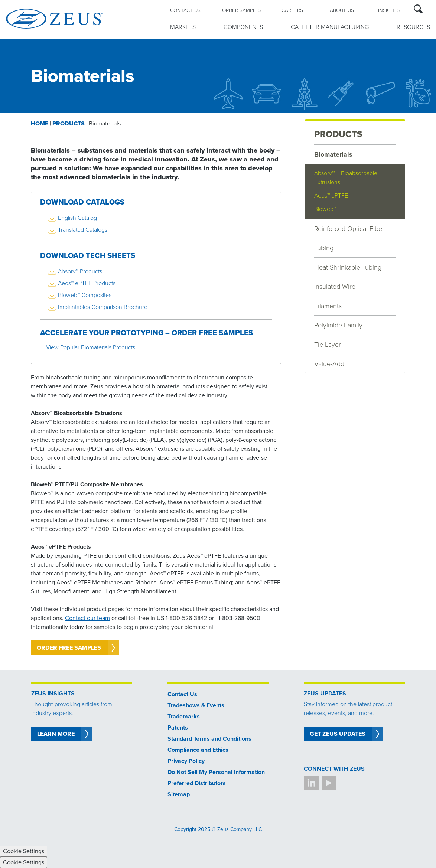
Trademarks (184, 717)
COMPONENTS (243, 27)
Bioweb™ (325, 209)
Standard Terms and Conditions (209, 739)
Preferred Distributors (197, 783)
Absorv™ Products (80, 271)
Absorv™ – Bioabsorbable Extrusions (346, 178)
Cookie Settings (24, 851)
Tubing (324, 248)
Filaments (328, 306)
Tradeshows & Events (196, 705)
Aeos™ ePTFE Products (87, 283)
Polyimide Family (338, 325)
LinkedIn (311, 783)
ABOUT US (342, 10)
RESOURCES (413, 27)
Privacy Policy (186, 761)
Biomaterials (333, 154)
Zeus (54, 19)
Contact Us (182, 694)
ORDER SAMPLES (242, 10)
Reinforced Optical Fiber (349, 229)
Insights (389, 10)
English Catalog (77, 218)
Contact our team (87, 618)
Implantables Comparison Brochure (103, 307)
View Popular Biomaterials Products (91, 347)
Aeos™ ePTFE (331, 196)
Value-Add (329, 364)
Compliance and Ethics (198, 750)
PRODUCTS (338, 134)
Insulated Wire (335, 287)
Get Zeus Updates (338, 734)
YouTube (329, 783)
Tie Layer (328, 345)
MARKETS (183, 27)
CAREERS (292, 10)
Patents (178, 728)
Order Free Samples (69, 648)
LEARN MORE (56, 734)
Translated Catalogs (83, 230)
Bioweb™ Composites (85, 295)
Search (418, 9)
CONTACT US (185, 10)
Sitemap (179, 794)
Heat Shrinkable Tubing (348, 267)
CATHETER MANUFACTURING (330, 27)
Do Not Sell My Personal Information (216, 772)
